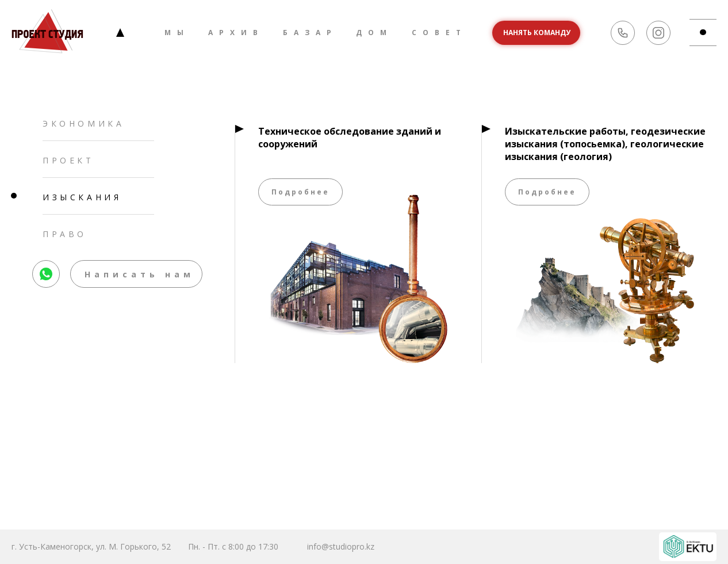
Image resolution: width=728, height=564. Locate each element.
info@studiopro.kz (341, 546)
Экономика (83, 123)
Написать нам (139, 274)
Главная (120, 33)
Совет (439, 33)
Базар (310, 33)
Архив (236, 33)
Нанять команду (537, 33)
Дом (374, 33)
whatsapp (46, 266)
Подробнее (300, 192)
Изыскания (82, 197)
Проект (68, 160)
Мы (177, 33)
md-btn (708, 32)
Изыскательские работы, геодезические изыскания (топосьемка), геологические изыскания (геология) (605, 144)
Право (65, 234)
